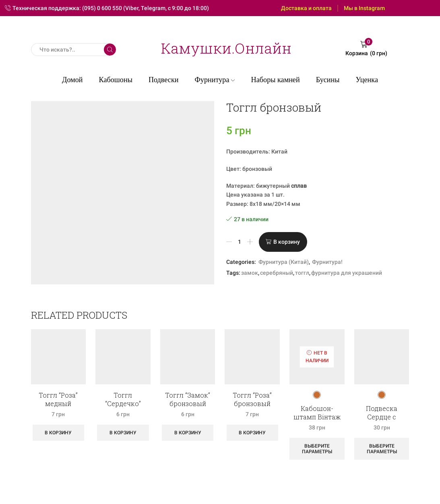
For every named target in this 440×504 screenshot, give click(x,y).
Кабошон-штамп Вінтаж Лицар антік (317, 417)
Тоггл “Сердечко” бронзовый (123, 403)
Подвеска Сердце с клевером (382, 417)
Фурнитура (215, 80)
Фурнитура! (327, 262)
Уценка (367, 80)
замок (250, 273)
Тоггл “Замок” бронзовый (188, 399)
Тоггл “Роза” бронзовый (252, 399)
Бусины (328, 80)
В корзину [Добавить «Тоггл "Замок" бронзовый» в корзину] (188, 433)
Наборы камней (276, 80)
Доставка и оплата (306, 8)
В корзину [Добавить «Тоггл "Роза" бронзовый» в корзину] (252, 433)
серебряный (277, 273)
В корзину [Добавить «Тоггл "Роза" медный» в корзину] (58, 433)
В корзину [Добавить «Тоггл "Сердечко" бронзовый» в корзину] (123, 433)
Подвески (164, 80)
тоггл (302, 273)
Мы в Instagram (364, 8)
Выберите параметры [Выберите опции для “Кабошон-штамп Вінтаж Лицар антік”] (317, 449)
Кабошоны (116, 80)
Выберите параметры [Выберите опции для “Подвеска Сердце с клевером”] (382, 449)
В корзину (287, 242)
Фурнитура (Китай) (284, 262)
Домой (72, 80)
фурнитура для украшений (347, 273)
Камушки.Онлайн (226, 48)
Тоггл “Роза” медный (58, 399)
